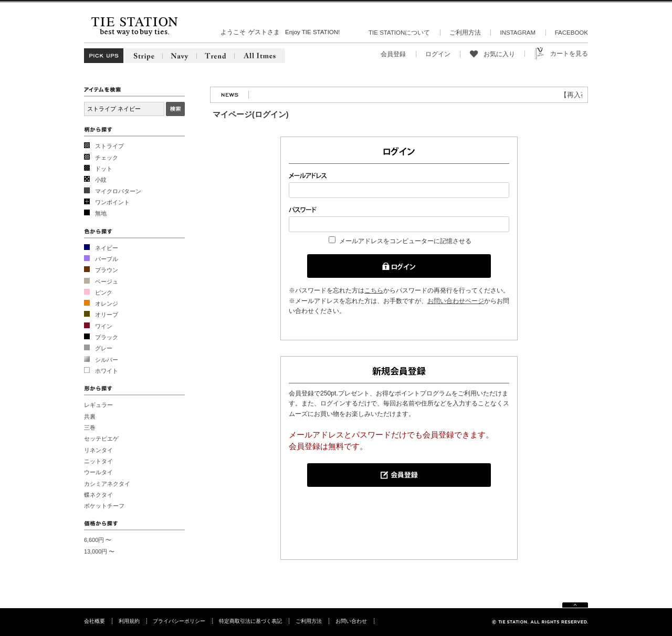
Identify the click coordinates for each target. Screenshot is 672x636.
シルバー (107, 360)
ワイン (104, 326)
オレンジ (107, 304)
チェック (107, 158)
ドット (104, 169)
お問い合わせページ (456, 301)
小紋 (101, 180)
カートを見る (569, 54)
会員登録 (393, 54)
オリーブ (107, 315)
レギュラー (98, 405)
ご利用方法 (465, 33)
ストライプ (109, 146)
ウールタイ (98, 472)
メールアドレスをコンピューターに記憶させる (405, 241)
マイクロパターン (118, 191)
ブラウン (107, 270)
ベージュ (107, 281)
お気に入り (499, 54)
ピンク (104, 293)
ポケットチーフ (104, 506)
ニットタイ (98, 461)
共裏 (90, 416)
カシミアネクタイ (107, 484)
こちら (374, 290)
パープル (107, 259)
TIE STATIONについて (399, 33)
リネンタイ (98, 450)
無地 (101, 213)
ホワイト (107, 371)
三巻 (90, 428)
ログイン (438, 54)
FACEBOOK (571, 33)
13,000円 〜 (99, 551)
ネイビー (107, 248)
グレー (104, 348)
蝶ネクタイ (98, 495)
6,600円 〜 (98, 540)
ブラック (107, 337)
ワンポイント (112, 202)
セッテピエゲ (101, 439)
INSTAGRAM (518, 33)
